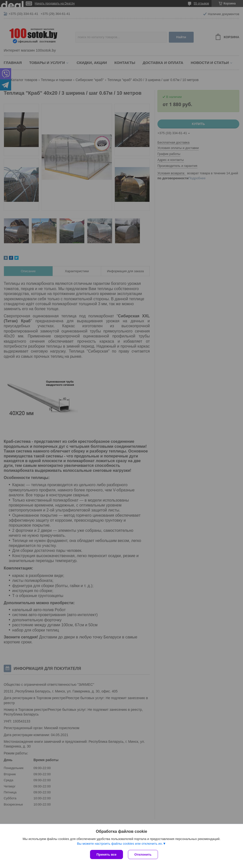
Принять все (106, 854)
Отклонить (143, 854)
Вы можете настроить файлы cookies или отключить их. (120, 844)
